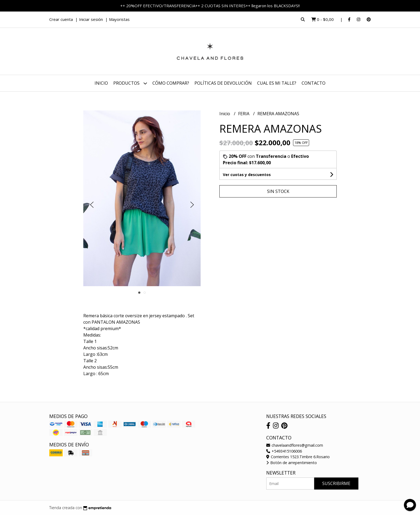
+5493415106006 (284, 451)
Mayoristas (119, 19)
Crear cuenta (61, 19)
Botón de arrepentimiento (292, 463)
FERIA (244, 114)
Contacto (314, 83)
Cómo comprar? (171, 83)
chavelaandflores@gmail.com (295, 445)
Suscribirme (336, 483)
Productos (130, 83)
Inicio (101, 83)
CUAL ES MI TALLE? (277, 83)
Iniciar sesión (91, 19)
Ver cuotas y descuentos (247, 175)
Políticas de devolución (223, 83)
